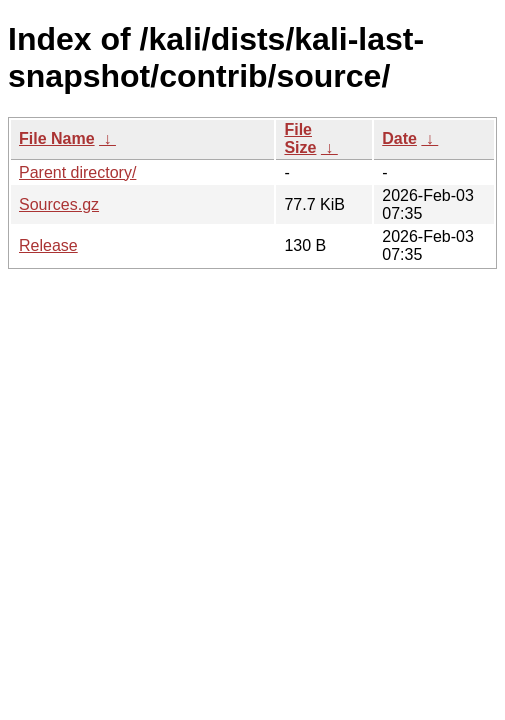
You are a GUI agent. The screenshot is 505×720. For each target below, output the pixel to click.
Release (48, 245)
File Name (57, 138)
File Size (300, 138)
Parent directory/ (77, 172)
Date (399, 138)
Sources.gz (59, 204)
